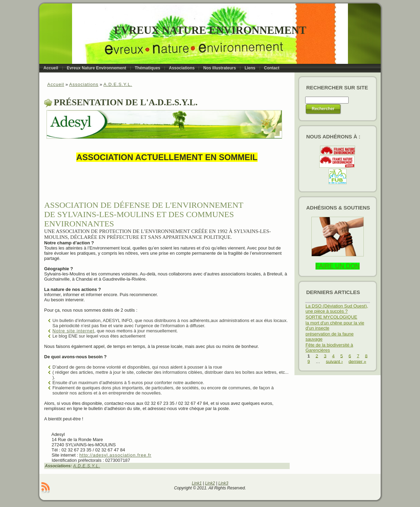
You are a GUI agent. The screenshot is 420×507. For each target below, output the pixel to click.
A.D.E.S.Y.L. (118, 84)
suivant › (334, 361)
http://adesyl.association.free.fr (115, 455)
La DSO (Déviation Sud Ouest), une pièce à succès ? (337, 309)
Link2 (210, 483)
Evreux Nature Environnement (210, 30)
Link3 (223, 483)
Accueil (56, 84)
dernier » (357, 361)
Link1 (197, 483)
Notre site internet (73, 331)
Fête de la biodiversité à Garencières (329, 348)
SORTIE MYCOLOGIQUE (331, 317)
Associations (84, 84)
